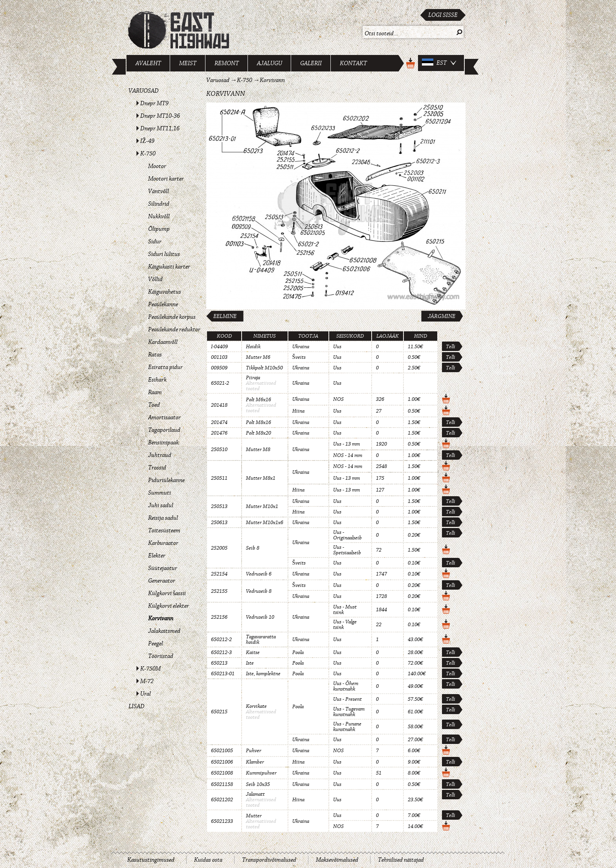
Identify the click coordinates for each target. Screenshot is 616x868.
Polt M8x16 (258, 422)
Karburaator (163, 543)
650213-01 (223, 674)
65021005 (222, 751)
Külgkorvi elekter (169, 606)
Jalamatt (255, 794)
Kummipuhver (261, 773)
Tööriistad (161, 656)
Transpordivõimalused (269, 860)
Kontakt (353, 63)
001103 (219, 357)
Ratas (155, 355)
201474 (219, 422)
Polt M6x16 (258, 400)
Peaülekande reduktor (174, 329)
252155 (219, 591)
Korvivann (161, 618)
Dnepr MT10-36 (160, 116)
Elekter (157, 556)
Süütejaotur (163, 568)
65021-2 (220, 383)
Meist (188, 63)
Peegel (156, 643)
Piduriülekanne (166, 480)
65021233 (222, 821)
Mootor (157, 166)
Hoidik (253, 347)
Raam (155, 392)
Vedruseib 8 (259, 591)
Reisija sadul (163, 518)
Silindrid (159, 204)
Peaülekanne (163, 304)
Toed (154, 405)
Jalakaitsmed (164, 631)
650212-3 (221, 652)
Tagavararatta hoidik (261, 640)
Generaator (162, 581)
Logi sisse (443, 15)
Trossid (157, 468)
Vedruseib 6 (259, 574)
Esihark (157, 380)
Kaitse (253, 652)
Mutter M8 (258, 450)
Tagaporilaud (164, 430)
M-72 (147, 681)
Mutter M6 (258, 357)
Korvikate (256, 706)
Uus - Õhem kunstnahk (346, 686)
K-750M (150, 669)
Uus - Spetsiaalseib (347, 550)
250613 (219, 523)
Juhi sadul (161, 505)
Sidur (155, 241)
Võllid (155, 279)
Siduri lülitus (164, 254)
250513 (219, 506)
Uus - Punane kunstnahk (347, 727)
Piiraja (253, 378)
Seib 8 (253, 548)
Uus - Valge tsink (345, 625)
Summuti (159, 493)
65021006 (222, 762)
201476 (219, 433)
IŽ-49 (147, 141)
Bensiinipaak (163, 442)
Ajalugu (269, 63)
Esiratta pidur (165, 367)
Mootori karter (166, 179)
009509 (219, 368)
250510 (219, 450)
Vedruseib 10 (260, 617)
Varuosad (144, 91)
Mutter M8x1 (261, 478)
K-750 (148, 153)
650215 (219, 712)
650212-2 (221, 640)
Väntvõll (159, 191)
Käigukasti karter (169, 267)
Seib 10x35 (258, 784)
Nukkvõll (159, 216)
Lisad (137, 706)
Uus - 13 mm (346, 444)
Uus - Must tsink (345, 610)
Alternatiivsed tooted (261, 386)
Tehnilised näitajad (401, 860)
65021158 (222, 784)
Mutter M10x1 (262, 506)
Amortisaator (164, 417)
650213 (219, 663)
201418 (219, 405)
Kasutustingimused (151, 860)
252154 (219, 574)
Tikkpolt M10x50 (264, 368)
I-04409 (219, 347)
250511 (219, 478)
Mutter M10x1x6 (265, 523)
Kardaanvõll (163, 342)
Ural (146, 694)
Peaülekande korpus (172, 317)
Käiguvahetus (165, 292)
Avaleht (148, 63)
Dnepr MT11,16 (160, 128)
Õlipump (159, 229)
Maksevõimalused (337, 860)
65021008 (222, 773)
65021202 (222, 800)
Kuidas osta (208, 860)
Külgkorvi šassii (167, 593)
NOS (338, 399)
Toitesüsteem (164, 530)
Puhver (254, 751)
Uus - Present (347, 699)
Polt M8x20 (258, 433)
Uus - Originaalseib (347, 535)
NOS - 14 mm (348, 455)
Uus (337, 347)
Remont (227, 63)
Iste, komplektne (263, 674)
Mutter (254, 816)
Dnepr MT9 (154, 103)
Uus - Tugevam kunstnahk (349, 712)
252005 (219, 548)
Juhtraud (160, 455)
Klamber (255, 762)
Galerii (311, 63)
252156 (219, 617)
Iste (250, 663)
